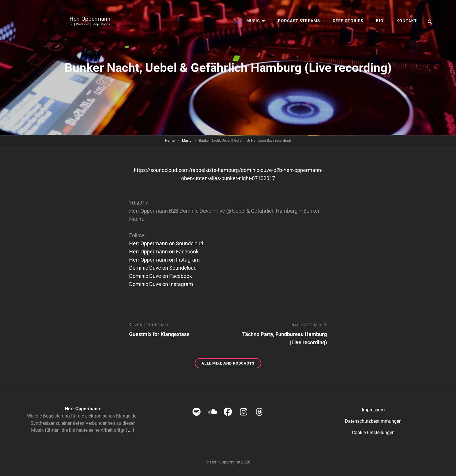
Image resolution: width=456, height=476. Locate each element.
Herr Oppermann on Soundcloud (166, 243)
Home (170, 141)
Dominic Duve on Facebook (161, 276)
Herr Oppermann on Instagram (164, 260)
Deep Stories (348, 21)
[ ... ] (130, 430)
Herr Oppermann (90, 19)
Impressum (373, 410)
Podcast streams (299, 21)
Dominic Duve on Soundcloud (163, 268)
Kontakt (407, 21)
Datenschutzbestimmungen (373, 421)
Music (253, 21)
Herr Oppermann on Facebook (164, 252)
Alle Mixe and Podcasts (231, 364)
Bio (380, 21)
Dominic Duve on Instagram (161, 284)
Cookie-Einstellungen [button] (373, 433)
